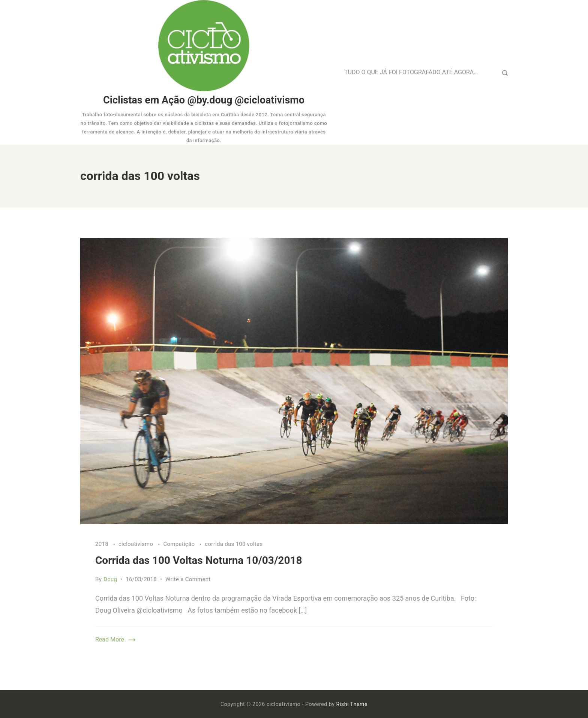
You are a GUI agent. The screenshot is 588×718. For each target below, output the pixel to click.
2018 (103, 544)
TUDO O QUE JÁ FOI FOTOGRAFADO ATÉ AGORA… (411, 72)
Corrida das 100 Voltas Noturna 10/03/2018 (199, 560)
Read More (110, 639)
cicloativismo (136, 544)
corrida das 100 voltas (234, 544)
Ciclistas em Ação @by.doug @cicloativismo (204, 100)
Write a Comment (188, 579)
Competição (180, 544)
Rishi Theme (352, 704)
